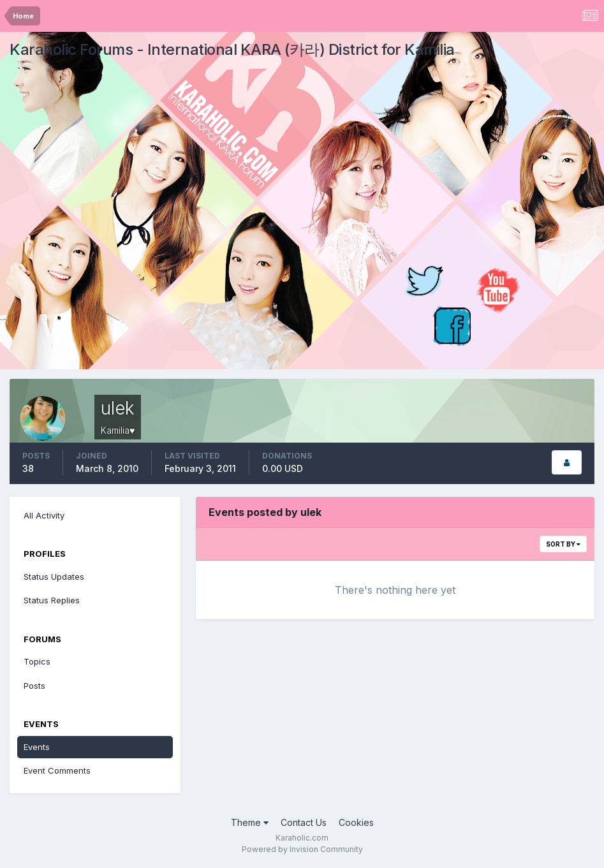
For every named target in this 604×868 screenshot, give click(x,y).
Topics (37, 661)
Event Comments (57, 770)
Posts (34, 686)
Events (37, 747)
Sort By (563, 544)
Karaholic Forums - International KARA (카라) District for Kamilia (232, 49)
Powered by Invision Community (302, 849)
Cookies (356, 822)
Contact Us (304, 822)
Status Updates (54, 577)
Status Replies (52, 600)
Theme (250, 822)
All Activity (44, 515)
